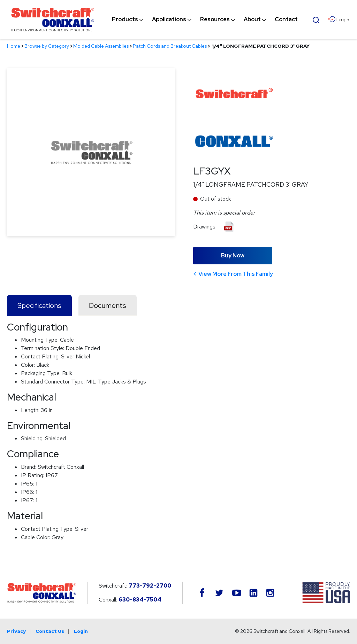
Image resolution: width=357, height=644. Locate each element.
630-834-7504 (140, 600)
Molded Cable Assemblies (101, 46)
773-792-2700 (150, 586)
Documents (108, 305)
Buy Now (233, 255)
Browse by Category (47, 46)
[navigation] (205, 20)
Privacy (16, 631)
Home (14, 46)
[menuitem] (125, 20)
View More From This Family (236, 274)
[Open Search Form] (316, 19)
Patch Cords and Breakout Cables (170, 46)
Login (81, 631)
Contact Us (50, 631)
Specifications (39, 305)
